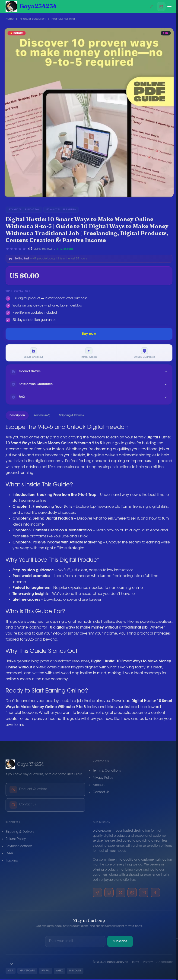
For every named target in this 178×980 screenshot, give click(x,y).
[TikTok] (155, 894)
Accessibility (164, 963)
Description (17, 416)
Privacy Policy (103, 779)
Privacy (148, 963)
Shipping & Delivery (20, 833)
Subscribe (120, 942)
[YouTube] (144, 894)
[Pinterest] (132, 894)
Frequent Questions (28, 790)
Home (10, 19)
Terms (136, 963)
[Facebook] (97, 894)
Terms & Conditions (107, 771)
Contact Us (23, 806)
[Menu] (169, 6)
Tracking (12, 861)
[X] (121, 894)
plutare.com (102, 832)
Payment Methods (19, 847)
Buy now (89, 334)
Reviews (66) (42, 416)
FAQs (9, 854)
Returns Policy (16, 840)
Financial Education (33, 19)
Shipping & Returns (71, 416)
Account (99, 786)
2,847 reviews (43, 249)
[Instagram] (109, 894)
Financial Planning (63, 19)
